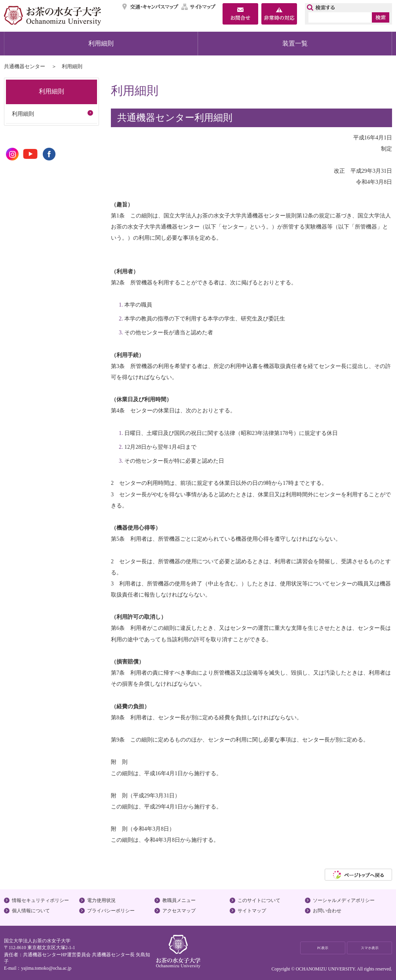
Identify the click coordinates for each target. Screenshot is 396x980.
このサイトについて (259, 900)
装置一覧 (295, 43)
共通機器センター (25, 66)
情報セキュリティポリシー (40, 900)
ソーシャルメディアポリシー (344, 900)
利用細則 (101, 43)
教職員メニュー (179, 900)
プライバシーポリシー (111, 911)
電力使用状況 (101, 900)
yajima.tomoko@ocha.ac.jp (46, 968)
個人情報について (31, 911)
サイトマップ (199, 7)
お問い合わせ (327, 911)
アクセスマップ (179, 911)
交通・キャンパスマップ (151, 7)
